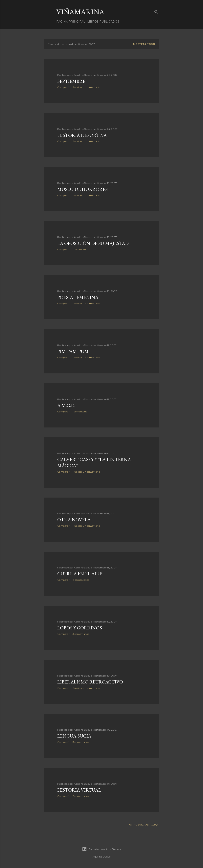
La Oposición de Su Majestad (93, 243)
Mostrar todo (144, 44)
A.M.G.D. (66, 405)
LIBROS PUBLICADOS (103, 22)
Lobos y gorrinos (80, 628)
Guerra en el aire (80, 574)
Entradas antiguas (143, 825)
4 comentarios (81, 580)
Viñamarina (80, 12)
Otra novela (74, 520)
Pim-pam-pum (73, 351)
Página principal (71, 22)
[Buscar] (156, 11)
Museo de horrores (82, 189)
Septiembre (71, 81)
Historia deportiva (82, 135)
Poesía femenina (78, 297)
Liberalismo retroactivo (90, 682)
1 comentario (80, 249)
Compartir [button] (63, 87)
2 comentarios (81, 796)
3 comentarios (81, 634)
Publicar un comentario (86, 87)
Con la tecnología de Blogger (102, 849)
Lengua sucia (74, 736)
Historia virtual (79, 790)
